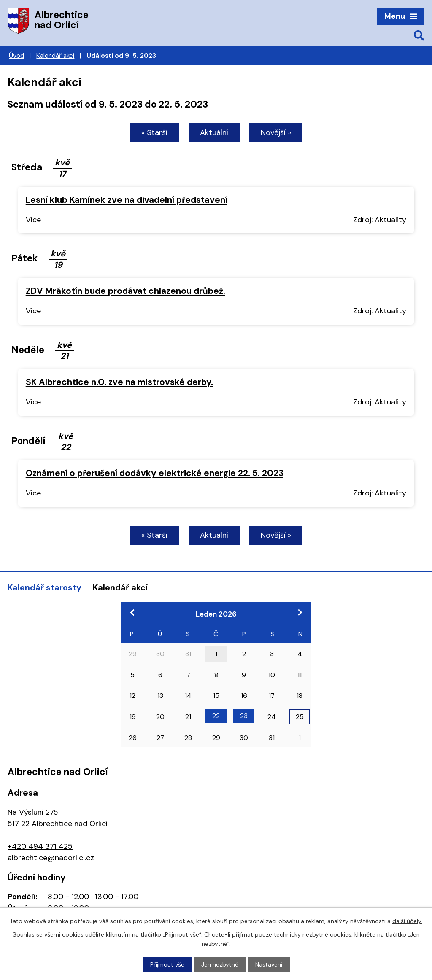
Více (33, 220)
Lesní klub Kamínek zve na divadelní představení (127, 200)
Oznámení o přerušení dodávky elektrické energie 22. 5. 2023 (155, 473)
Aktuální (214, 132)
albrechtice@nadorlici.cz (51, 858)
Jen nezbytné (220, 964)
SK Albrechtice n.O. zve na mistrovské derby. (119, 382)
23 (244, 716)
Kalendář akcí (55, 56)
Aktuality (390, 220)
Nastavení (269, 964)
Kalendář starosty (45, 587)
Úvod (16, 56)
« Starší (154, 132)
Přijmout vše (167, 964)
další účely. (407, 921)
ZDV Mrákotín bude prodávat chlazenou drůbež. (126, 291)
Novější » (276, 132)
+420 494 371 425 (40, 846)
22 (216, 716)
